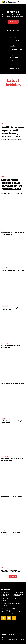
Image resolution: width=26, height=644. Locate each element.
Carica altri (13, 576)
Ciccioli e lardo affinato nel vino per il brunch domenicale (17, 68)
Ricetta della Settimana (15, 65)
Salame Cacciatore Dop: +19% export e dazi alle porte (16, 59)
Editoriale (5, 568)
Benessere (5, 494)
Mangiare (13, 46)
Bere (3, 381)
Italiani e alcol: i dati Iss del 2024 (12, 496)
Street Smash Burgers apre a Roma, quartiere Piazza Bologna (17, 49)
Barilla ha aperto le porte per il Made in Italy (16, 40)
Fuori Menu (13, 37)
